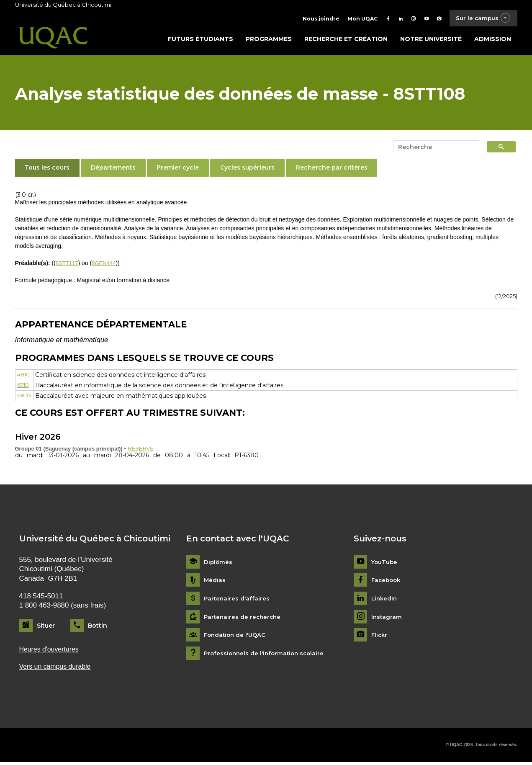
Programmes (269, 41)
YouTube (385, 564)
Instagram (387, 619)
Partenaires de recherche (244, 619)
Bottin (98, 627)
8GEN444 (106, 265)
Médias (215, 582)
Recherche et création (346, 41)
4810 (24, 376)
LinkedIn (385, 600)
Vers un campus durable (58, 669)
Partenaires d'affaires (238, 600)
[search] (434, 149)
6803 (25, 397)
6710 (24, 387)
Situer (46, 627)
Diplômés (218, 564)
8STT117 (68, 265)
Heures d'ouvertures (51, 651)
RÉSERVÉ (142, 450)
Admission (493, 41)
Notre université (431, 41)
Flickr (380, 637)
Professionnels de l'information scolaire (266, 655)
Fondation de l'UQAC (236, 637)
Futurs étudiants (200, 41)
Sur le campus (481, 19)
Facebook (387, 582)
